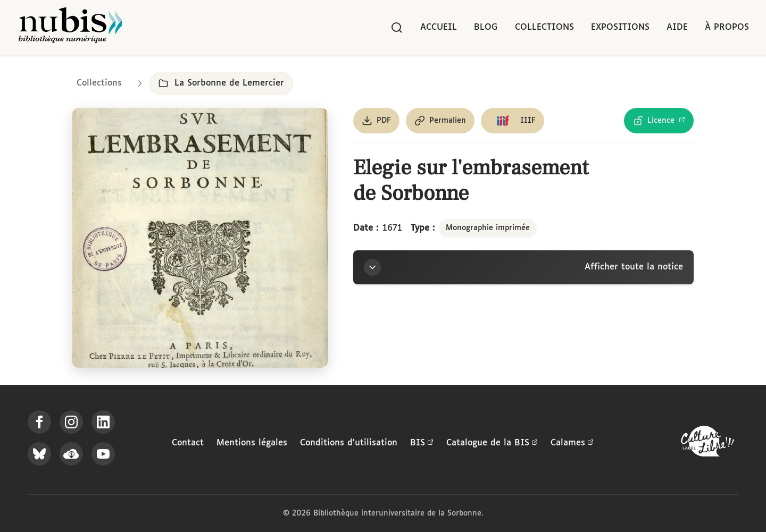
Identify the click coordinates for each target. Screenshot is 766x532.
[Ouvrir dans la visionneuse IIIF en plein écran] (200, 238)
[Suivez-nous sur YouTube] (103, 454)
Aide (677, 27)
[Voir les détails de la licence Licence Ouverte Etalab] (659, 121)
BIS (422, 443)
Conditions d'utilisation (349, 443)
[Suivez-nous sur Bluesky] (39, 454)
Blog (486, 27)
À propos (727, 27)
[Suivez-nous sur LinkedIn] (103, 422)
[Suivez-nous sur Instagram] (71, 422)
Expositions (620, 27)
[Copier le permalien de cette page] (440, 121)
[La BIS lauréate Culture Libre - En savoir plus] (707, 444)
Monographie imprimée (488, 228)
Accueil (439, 27)
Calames (572, 443)
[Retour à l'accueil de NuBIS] (70, 27)
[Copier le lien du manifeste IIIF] (513, 121)
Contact (188, 443)
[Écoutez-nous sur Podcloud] (71, 454)
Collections (544, 27)
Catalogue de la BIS (492, 443)
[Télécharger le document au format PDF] (376, 121)
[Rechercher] (397, 28)
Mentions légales (252, 443)
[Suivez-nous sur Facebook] (39, 422)
